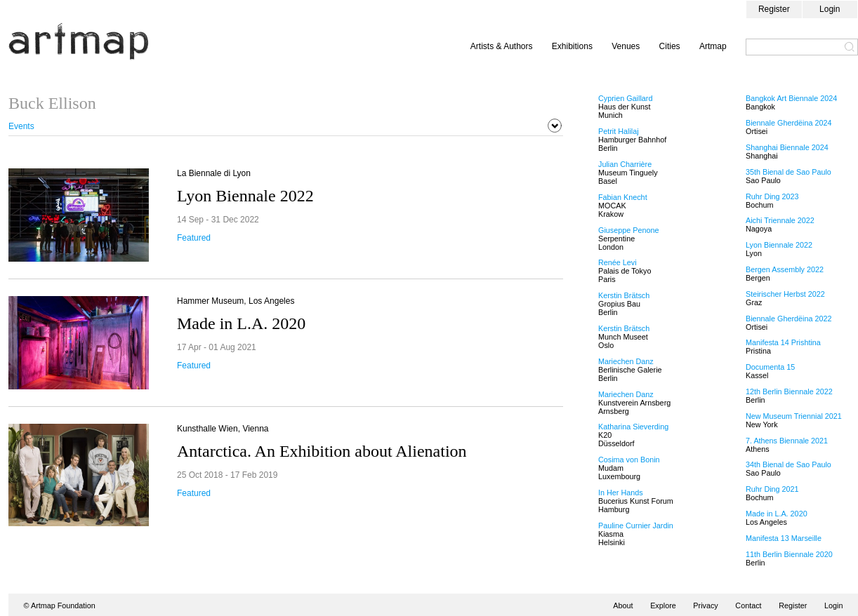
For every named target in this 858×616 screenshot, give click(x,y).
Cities (670, 46)
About (623, 605)
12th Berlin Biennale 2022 (789, 391)
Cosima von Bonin (629, 460)
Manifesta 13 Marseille (784, 538)
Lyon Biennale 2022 (245, 196)
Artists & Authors (502, 46)
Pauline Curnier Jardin (636, 525)
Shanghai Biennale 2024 (787, 147)
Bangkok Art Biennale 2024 (791, 98)
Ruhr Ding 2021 (772, 489)
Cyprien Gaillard (625, 98)
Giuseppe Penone (628, 230)
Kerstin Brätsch (624, 295)
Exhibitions (572, 46)
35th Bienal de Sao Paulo (788, 172)
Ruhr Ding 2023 (772, 196)
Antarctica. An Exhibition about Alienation (322, 451)
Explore (663, 605)
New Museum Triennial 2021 (794, 416)
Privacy (705, 605)
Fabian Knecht (623, 197)
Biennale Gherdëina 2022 (788, 319)
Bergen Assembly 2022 (785, 269)
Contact (748, 605)
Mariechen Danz (626, 361)
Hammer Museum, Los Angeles (236, 301)
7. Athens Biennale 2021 (787, 441)
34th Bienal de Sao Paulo (788, 464)
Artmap (713, 46)
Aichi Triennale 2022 (780, 220)
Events (21, 126)
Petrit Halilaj (619, 131)
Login (830, 9)
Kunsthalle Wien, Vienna (223, 429)
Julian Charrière (625, 164)
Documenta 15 (770, 367)
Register (774, 9)
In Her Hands (621, 493)
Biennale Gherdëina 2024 (788, 123)
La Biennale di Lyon (214, 173)
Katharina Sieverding (633, 427)
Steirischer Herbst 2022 (785, 294)
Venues (626, 46)
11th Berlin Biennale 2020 (789, 554)
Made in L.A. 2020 (241, 323)
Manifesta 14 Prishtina (783, 342)
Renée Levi (618, 262)
